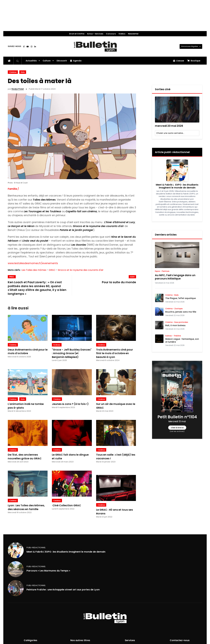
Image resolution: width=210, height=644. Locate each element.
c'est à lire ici (177, 428)
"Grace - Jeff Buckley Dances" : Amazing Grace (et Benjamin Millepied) (72, 353)
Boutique (194, 61)
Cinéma (13, 72)
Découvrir (62, 61)
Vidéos (122, 34)
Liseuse (179, 61)
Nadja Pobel (18, 89)
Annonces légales (190, 46)
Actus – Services (95, 34)
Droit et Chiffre (77, 34)
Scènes (57, 345)
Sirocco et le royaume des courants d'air (81, 270)
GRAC (52, 270)
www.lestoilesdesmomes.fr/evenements (33, 263)
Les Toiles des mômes (34, 270)
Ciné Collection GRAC (66, 505)
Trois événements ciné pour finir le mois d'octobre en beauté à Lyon (115, 353)
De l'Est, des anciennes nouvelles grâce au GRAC (25, 457)
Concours (111, 34)
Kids (23, 72)
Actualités (31, 61)
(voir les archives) (177, 431)
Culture (47, 61)
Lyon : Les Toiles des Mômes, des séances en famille (26, 507)
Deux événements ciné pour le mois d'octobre (28, 351)
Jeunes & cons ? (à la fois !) (70, 404)
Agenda (76, 61)
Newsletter (133, 34)
